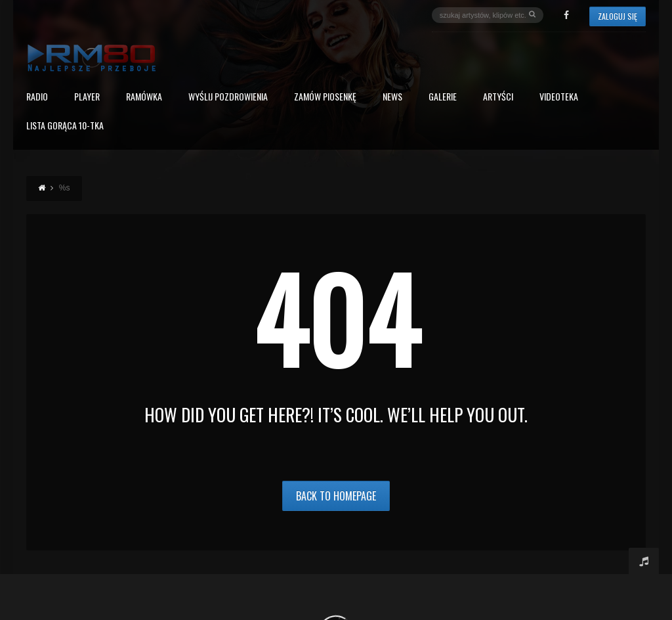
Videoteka (559, 98)
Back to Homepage (336, 496)
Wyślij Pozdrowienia (228, 98)
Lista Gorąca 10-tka (65, 126)
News (392, 98)
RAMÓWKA (144, 98)
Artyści (498, 98)
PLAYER (87, 98)
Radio (37, 98)
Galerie (443, 98)
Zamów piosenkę (325, 98)
